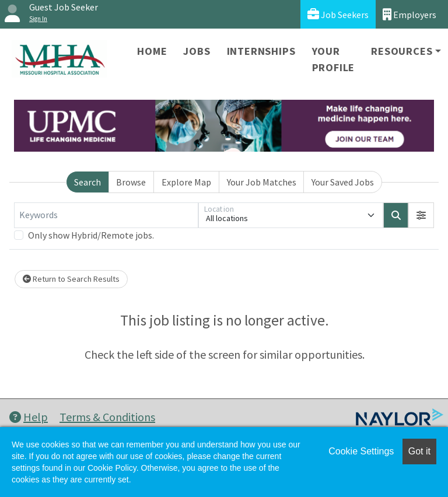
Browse (131, 182)
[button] (421, 215)
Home (152, 51)
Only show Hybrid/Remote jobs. (91, 235)
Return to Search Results (71, 279)
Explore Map (186, 182)
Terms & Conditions (107, 417)
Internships (261, 51)
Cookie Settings (361, 451)
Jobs (197, 51)
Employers (409, 14)
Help (29, 417)
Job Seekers (338, 14)
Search (87, 182)
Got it (419, 451)
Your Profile (334, 59)
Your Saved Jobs (343, 182)
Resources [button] (402, 51)
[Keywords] (106, 215)
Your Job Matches (262, 182)
